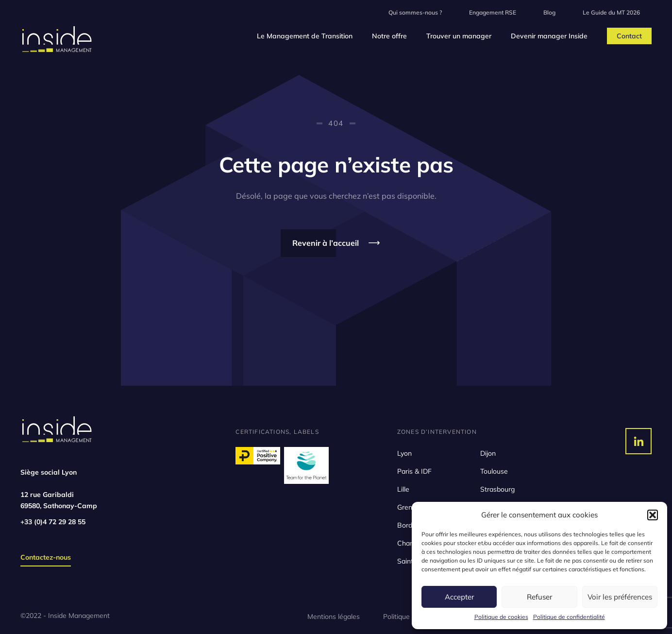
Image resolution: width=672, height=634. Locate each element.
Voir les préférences (620, 597)
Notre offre (389, 36)
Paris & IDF (414, 471)
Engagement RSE (493, 12)
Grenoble (411, 507)
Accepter (459, 597)
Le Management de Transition (305, 36)
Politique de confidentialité (569, 617)
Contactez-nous (46, 557)
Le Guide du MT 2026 (611, 12)
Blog (549, 12)
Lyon (404, 453)
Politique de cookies (501, 617)
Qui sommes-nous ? (415, 12)
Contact (629, 36)
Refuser (539, 597)
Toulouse (494, 471)
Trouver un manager (459, 36)
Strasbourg (497, 489)
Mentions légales (334, 617)
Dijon (488, 453)
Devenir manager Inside (549, 36)
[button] (653, 515)
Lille (403, 489)
